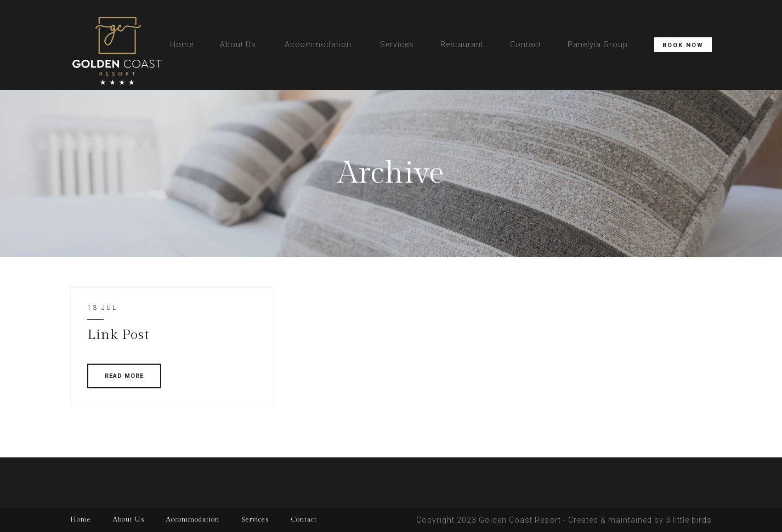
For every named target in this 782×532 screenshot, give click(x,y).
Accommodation (318, 44)
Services (397, 44)
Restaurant (462, 44)
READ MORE (124, 376)
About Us (238, 44)
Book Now (683, 45)
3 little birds (689, 520)
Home (182, 44)
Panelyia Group (598, 44)
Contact (526, 44)
